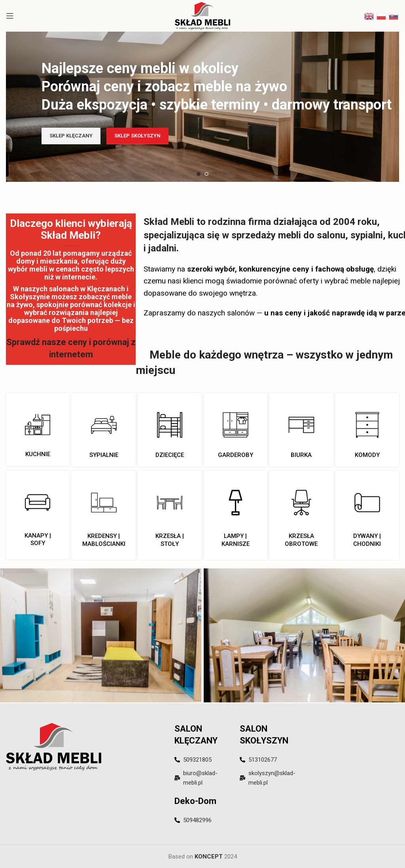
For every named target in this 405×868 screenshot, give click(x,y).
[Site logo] (203, 15)
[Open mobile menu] (10, 16)
